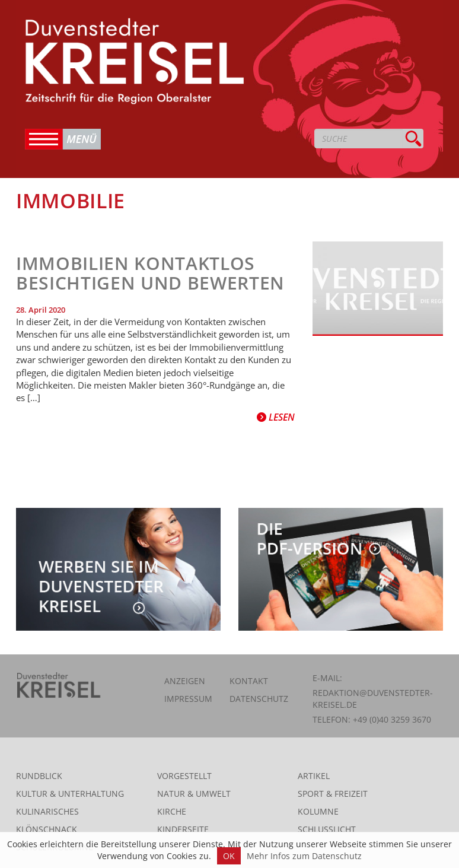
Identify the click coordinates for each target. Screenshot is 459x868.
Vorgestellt (184, 776)
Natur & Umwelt (194, 794)
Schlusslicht (327, 829)
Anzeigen (185, 681)
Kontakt (249, 681)
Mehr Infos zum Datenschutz (304, 856)
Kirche (172, 811)
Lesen (276, 417)
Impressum (188, 699)
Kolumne (318, 811)
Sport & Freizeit (333, 794)
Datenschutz (259, 699)
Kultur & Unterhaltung (70, 794)
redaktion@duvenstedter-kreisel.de (373, 699)
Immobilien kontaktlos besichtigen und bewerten (150, 273)
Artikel (314, 776)
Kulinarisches (47, 811)
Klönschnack (47, 829)
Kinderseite (183, 829)
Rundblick (39, 776)
